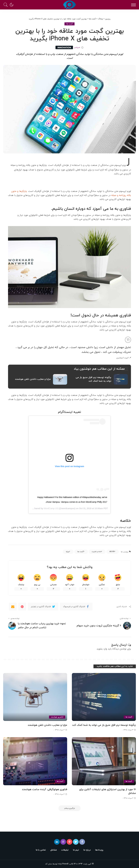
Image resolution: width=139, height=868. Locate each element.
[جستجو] (6, 5)
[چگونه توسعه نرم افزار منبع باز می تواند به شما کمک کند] (104, 697)
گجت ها (70, 24)
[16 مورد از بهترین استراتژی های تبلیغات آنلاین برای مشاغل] (104, 761)
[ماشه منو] (133, 5)
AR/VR (112, 552)
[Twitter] (43, 607)
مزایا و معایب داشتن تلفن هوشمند (47, 725)
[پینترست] (69, 842)
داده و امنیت (96, 552)
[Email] (13, 607)
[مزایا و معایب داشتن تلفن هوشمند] (35, 697)
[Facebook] (76, 607)
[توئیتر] (76, 842)
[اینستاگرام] (63, 842)
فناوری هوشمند (57, 717)
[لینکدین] (57, 842)
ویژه (68, 552)
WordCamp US (51, 508)
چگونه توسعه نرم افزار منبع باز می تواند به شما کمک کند (104, 725)
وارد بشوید (102, 649)
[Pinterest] (22, 607)
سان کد (49, 864)
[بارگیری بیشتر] (69, 808)
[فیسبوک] (82, 842)
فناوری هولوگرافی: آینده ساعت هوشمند (45, 789)
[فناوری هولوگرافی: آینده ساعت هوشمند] (35, 761)
